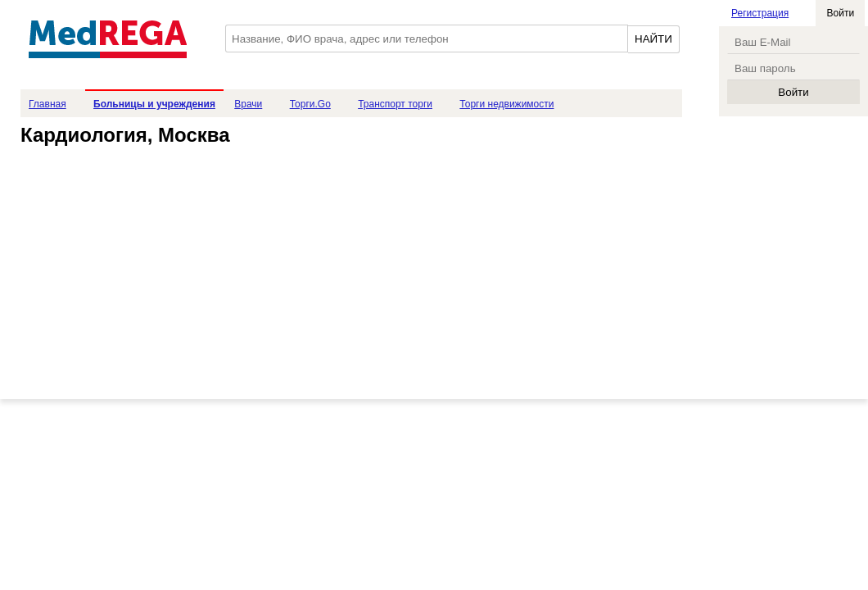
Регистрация (760, 13)
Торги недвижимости (506, 104)
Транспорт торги (395, 104)
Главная (47, 104)
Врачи (248, 104)
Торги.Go (310, 104)
